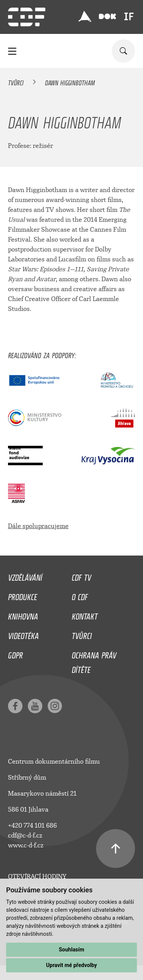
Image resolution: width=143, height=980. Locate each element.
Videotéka (23, 634)
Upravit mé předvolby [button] (71, 965)
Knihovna (23, 615)
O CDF (80, 595)
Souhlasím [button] (71, 950)
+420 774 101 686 (32, 825)
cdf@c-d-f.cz (25, 835)
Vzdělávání (25, 576)
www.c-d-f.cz (26, 845)
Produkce (22, 595)
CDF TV (81, 576)
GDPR (15, 653)
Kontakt (85, 615)
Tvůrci (16, 82)
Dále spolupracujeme (38, 526)
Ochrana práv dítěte (94, 661)
